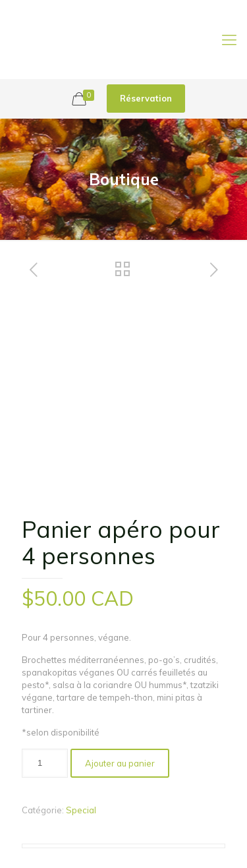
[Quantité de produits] (45, 763)
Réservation (146, 98)
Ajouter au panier (120, 763)
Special (81, 810)
